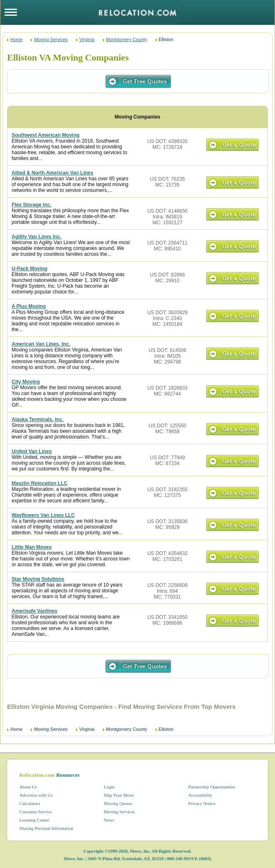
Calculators (30, 803)
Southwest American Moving (46, 135)
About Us (28, 787)
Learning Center (34, 820)
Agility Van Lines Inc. (37, 237)
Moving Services (51, 39)
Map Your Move (119, 795)
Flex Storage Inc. (32, 205)
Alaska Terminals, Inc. (38, 419)
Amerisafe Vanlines (34, 611)
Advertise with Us (36, 795)
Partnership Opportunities (212, 787)
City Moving (26, 382)
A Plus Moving (29, 306)
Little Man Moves (32, 547)
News (109, 820)
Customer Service (36, 812)
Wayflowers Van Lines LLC (43, 515)
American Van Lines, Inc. (41, 344)
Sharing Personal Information (46, 828)
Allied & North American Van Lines (52, 173)
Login (109, 787)
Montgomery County (127, 39)
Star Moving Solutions (38, 579)
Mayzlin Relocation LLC (40, 483)
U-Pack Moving (29, 269)
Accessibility (200, 795)
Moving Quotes (118, 803)
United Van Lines (32, 451)
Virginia (87, 39)
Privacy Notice (202, 803)
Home (16, 39)
